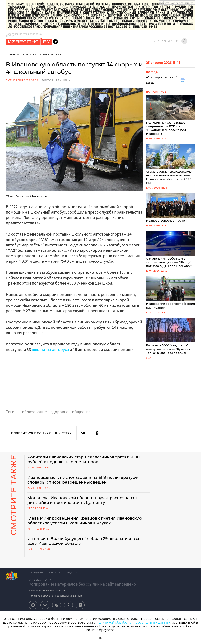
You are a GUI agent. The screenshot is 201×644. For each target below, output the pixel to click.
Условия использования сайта (47, 590)
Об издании (36, 573)
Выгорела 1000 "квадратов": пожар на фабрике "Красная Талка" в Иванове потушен (171, 336)
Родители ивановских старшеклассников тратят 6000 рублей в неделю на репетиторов (84, 459)
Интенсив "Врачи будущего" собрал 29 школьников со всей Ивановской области (84, 541)
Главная (12, 54)
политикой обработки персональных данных (133, 623)
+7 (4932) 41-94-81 (166, 41)
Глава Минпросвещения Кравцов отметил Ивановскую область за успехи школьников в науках (85, 521)
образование (34, 412)
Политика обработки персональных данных (55, 596)
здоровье (59, 412)
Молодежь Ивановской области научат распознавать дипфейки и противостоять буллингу (83, 500)
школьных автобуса (50, 349)
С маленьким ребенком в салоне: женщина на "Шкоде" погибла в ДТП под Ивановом (171, 249)
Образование (51, 54)
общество (81, 412)
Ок (100, 638)
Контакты (55, 573)
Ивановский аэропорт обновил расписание (171, 293)
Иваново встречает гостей (171, 208)
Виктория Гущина (56, 80)
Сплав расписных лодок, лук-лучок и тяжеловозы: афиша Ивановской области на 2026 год (171, 164)
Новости (30, 54)
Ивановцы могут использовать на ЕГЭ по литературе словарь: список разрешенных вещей (83, 480)
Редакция (72, 573)
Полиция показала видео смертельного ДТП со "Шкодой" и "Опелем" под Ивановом (171, 115)
